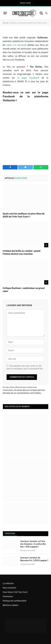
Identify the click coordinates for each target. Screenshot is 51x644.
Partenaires (8, 596)
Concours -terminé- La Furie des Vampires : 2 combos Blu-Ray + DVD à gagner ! (33, 544)
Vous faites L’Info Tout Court (15, 592)
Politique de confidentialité (15, 601)
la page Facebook (28, 78)
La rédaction (8, 583)
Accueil (6, 23)
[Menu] (5, 13)
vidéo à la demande (16, 45)
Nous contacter (9, 588)
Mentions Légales (10, 605)
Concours (10, 533)
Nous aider (25, 3)
